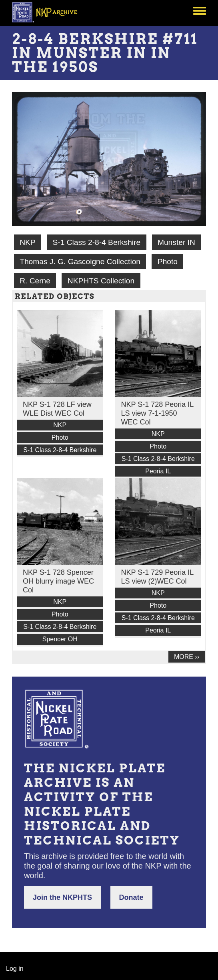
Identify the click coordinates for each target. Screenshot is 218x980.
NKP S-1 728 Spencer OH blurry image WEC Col (58, 581)
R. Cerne (35, 281)
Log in (15, 969)
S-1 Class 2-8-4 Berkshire (96, 242)
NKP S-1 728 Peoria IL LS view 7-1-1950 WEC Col (157, 413)
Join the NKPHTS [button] (62, 897)
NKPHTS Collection (101, 281)
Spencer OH (60, 639)
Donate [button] (131, 897)
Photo (168, 262)
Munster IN (176, 242)
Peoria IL (158, 471)
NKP (27, 242)
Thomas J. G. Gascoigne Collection (80, 262)
